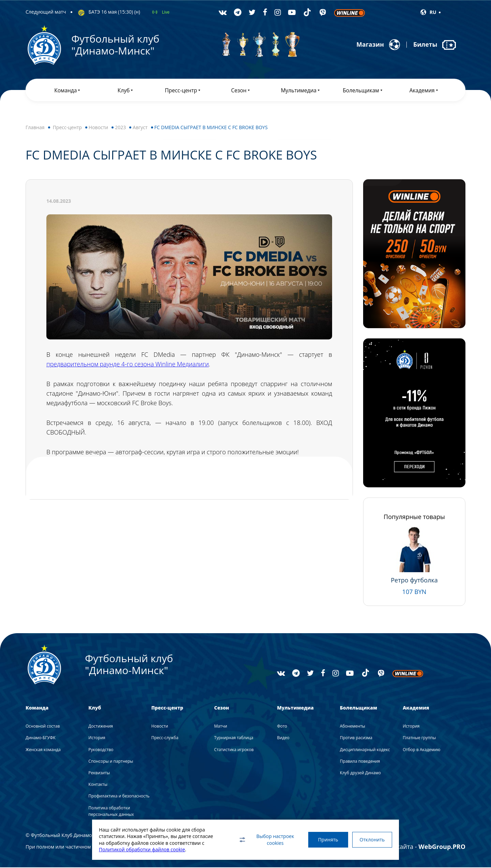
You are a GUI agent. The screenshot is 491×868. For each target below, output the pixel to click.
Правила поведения (360, 762)
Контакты (98, 785)
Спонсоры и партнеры (111, 762)
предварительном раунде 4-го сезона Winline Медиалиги (129, 365)
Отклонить (372, 840)
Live (166, 12)
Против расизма (356, 739)
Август (140, 128)
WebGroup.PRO (442, 847)
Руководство (101, 750)
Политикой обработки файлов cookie (142, 849)
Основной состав (43, 727)
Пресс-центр (67, 128)
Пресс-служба (165, 739)
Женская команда (43, 750)
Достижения (101, 727)
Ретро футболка (414, 581)
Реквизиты (99, 773)
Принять (326, 840)
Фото (282, 727)
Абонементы (353, 727)
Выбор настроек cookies (264, 840)
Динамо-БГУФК (41, 739)
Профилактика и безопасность (119, 797)
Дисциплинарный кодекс (365, 750)
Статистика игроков (234, 750)
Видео (283, 739)
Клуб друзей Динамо (360, 773)
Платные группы (419, 739)
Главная (35, 128)
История (97, 739)
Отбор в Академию (421, 750)
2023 (120, 128)
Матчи (221, 727)
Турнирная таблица (234, 739)
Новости (98, 128)
